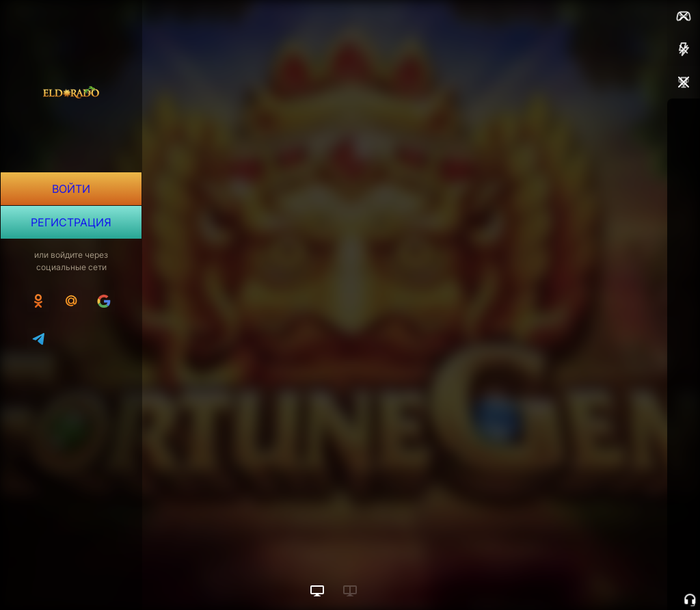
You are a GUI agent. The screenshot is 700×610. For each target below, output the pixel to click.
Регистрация (71, 233)
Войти (71, 189)
